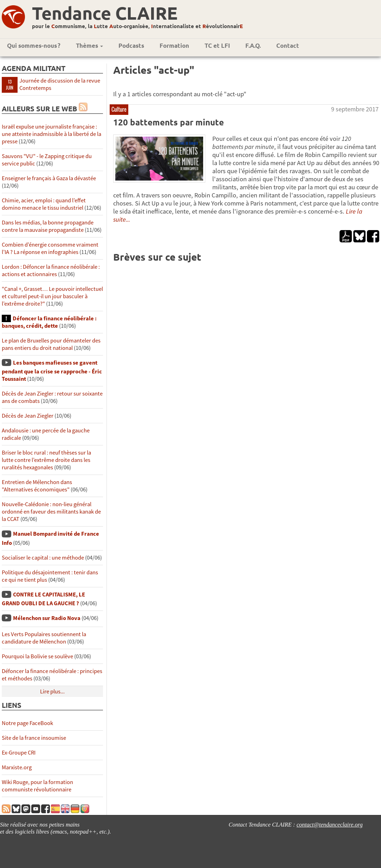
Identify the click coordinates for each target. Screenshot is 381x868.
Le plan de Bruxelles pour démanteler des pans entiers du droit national (51, 344)
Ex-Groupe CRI (19, 753)
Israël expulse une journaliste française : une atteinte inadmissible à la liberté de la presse (51, 134)
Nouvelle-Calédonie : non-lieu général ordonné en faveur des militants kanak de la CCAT (51, 512)
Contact (288, 45)
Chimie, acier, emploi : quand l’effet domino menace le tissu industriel (44, 204)
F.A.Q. (253, 45)
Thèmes (89, 45)
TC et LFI (217, 45)
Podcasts (131, 45)
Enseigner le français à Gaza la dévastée (49, 178)
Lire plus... (52, 691)
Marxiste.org (17, 767)
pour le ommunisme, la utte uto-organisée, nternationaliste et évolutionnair (137, 26)
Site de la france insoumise (34, 738)
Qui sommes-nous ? (34, 45)
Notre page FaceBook (27, 723)
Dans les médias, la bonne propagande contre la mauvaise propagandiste (48, 226)
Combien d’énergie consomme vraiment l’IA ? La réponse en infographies (50, 248)
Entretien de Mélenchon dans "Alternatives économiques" (37, 486)
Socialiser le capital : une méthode (43, 558)
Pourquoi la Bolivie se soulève (37, 656)
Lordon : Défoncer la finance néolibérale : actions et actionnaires (51, 270)
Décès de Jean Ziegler (28, 416)
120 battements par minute (169, 122)
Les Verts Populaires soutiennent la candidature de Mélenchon (44, 638)
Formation (174, 45)
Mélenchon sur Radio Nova (47, 618)
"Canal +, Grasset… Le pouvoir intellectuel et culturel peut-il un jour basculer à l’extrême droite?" (52, 296)
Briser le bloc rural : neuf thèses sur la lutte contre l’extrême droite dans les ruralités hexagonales (46, 460)
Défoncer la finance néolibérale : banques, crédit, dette (49, 322)
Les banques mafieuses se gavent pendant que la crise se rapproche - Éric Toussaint (52, 371)
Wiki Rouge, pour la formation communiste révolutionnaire (37, 786)
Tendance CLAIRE (105, 13)
